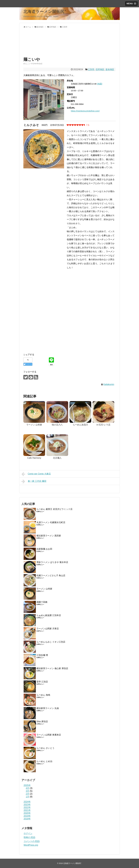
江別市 (91, 69)
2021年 (27, 810)
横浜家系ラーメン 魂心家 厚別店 (52, 668)
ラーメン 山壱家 (44, 589)
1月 (27, 797)
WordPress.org (31, 845)
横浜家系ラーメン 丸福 (48, 708)
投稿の (29, 837)
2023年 (27, 805)
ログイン (28, 833)
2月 (27, 794)
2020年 (27, 813)
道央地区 (110, 69)
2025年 (27, 785)
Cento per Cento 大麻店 (36, 474)
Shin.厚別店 (42, 722)
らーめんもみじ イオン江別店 (51, 642)
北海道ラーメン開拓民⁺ (45, 11)
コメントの (32, 841)
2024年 (27, 802)
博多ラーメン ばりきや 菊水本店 (52, 562)
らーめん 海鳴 (43, 695)
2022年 (27, 807)
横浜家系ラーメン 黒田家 (49, 536)
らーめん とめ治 (44, 761)
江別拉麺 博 (42, 655)
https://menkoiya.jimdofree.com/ (85, 111)
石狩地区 (100, 69)
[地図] (100, 84)
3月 (27, 791)
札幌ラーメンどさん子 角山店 (51, 575)
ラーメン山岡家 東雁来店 (49, 735)
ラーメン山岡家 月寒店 (48, 629)
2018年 (27, 819)
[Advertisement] (45, 45)
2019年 (27, 816)
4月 (27, 788)
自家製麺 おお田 (44, 549)
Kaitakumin (109, 384)
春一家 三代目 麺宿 (34, 481)
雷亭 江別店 (42, 682)
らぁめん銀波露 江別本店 (49, 615)
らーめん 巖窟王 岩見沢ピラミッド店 (55, 509)
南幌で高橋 (42, 602)
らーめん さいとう (45, 748)
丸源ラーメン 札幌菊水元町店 (51, 522)
